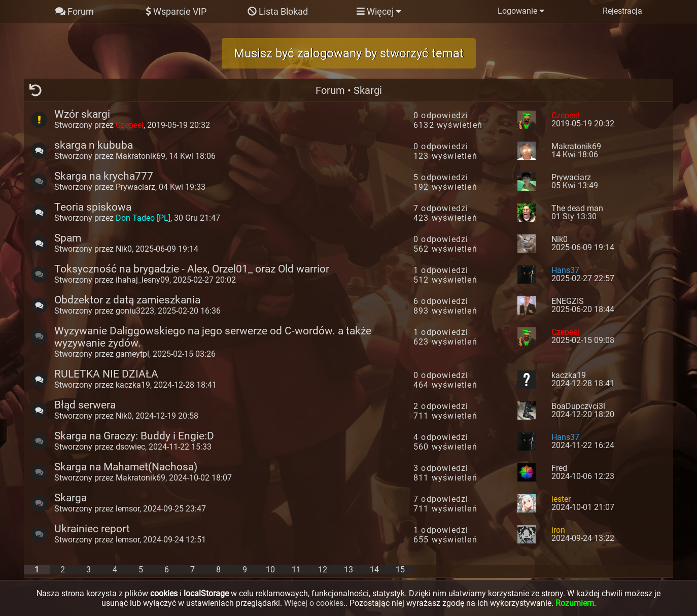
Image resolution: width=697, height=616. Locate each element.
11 (296, 570)
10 (270, 570)
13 (348, 570)
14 (374, 570)
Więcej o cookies (314, 603)
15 (400, 570)
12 (323, 570)
